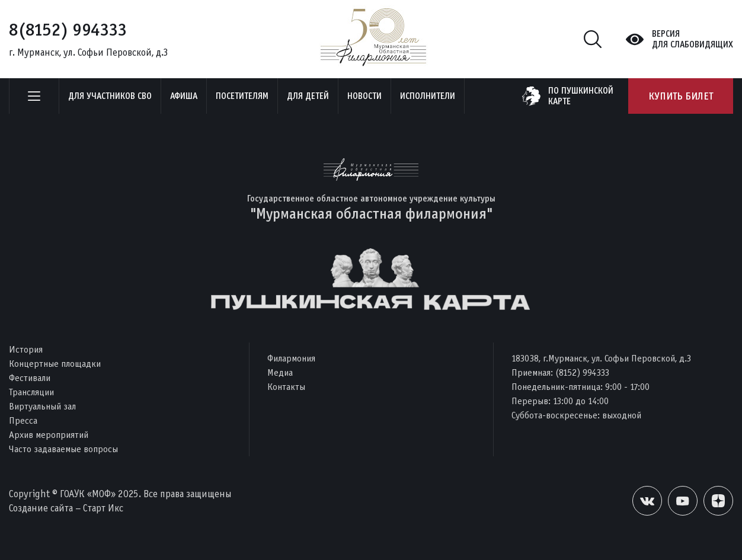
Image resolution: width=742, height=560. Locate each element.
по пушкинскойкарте (581, 96)
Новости (364, 96)
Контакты (286, 387)
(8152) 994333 (582, 372)
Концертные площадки (55, 364)
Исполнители (428, 96)
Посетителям (242, 96)
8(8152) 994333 (68, 30)
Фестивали (30, 378)
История (26, 349)
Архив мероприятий (49, 435)
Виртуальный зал (42, 406)
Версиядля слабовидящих (693, 39)
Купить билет (681, 96)
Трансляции (31, 392)
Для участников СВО (110, 96)
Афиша (184, 96)
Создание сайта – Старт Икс (66, 508)
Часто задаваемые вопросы (63, 449)
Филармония (291, 358)
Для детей (308, 96)
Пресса (23, 420)
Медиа (280, 372)
